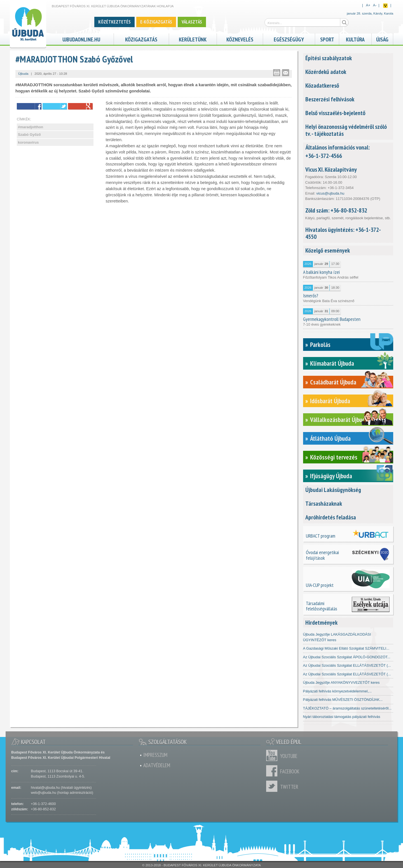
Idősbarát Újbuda (330, 401)
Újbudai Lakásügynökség (333, 490)
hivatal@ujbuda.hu (45, 788)
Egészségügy (289, 39)
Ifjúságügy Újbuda (331, 476)
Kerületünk (193, 39)
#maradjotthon (31, 127)
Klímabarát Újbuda (332, 363)
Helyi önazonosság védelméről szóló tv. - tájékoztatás (346, 130)
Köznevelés (240, 39)
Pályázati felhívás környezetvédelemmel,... (338, 691)
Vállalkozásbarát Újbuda (339, 420)
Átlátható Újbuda (330, 438)
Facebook (273, 771)
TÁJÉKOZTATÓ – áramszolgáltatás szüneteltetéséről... (347, 708)
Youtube (273, 755)
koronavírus (28, 142)
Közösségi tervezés (334, 457)
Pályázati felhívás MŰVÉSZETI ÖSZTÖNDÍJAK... (343, 700)
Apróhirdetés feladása (331, 517)
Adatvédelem (157, 765)
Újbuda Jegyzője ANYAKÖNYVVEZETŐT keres (341, 683)
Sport (327, 39)
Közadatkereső (322, 85)
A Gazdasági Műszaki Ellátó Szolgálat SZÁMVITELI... (346, 648)
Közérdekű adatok (326, 72)
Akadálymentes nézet (385, 6)
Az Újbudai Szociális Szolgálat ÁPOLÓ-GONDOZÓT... (347, 657)
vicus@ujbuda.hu (330, 193)
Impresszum (155, 755)
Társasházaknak (324, 503)
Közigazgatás (141, 39)
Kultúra (355, 39)
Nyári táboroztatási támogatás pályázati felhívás (342, 717)
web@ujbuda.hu (43, 793)
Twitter (273, 786)
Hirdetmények (321, 622)
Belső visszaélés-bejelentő (335, 113)
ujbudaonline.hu (81, 39)
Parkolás (320, 345)
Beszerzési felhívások (330, 99)
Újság (382, 39)
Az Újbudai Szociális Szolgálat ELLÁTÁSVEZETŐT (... (347, 665)
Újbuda (23, 74)
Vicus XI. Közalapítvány (331, 169)
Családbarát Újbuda (333, 382)
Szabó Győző (29, 135)
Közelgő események (328, 250)
